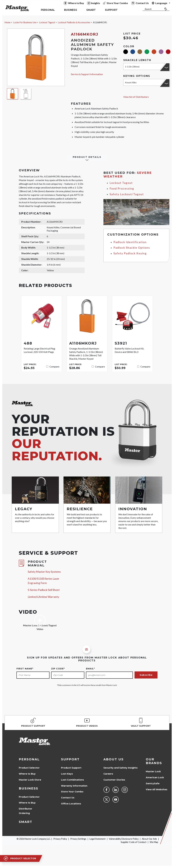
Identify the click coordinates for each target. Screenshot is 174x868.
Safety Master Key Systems (44, 572)
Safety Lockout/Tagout (127, 194)
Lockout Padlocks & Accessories (74, 22)
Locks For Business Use (25, 22)
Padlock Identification (130, 242)
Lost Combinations (73, 780)
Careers (108, 774)
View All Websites (157, 789)
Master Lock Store (30, 780)
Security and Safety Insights (121, 768)
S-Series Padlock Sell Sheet (44, 590)
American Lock (155, 777)
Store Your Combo (72, 792)
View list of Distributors (136, 97)
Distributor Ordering (26, 811)
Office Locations (71, 804)
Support (70, 759)
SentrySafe (153, 783)
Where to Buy (27, 774)
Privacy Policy (60, 839)
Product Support (71, 768)
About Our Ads (149, 839)
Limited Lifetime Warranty (43, 597)
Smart (26, 822)
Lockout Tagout (47, 22)
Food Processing (122, 189)
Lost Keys (67, 774)
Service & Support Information (87, 74)
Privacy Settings (78, 839)
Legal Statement (98, 839)
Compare (54, 366)
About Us (114, 759)
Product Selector (29, 768)
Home (8, 22)
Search (148, 9)
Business (29, 788)
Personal (29, 759)
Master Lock (153, 771)
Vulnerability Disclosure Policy (124, 839)
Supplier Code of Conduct (134, 842)
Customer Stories (114, 780)
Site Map (154, 842)
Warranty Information (74, 786)
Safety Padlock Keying (130, 253)
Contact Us (68, 798)
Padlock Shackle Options (132, 248)
